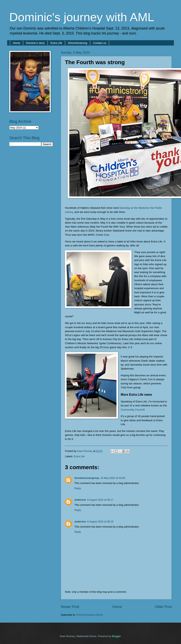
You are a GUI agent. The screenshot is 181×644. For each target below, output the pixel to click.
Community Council (132, 410)
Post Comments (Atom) (90, 615)
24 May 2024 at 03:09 (113, 478)
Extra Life (56, 43)
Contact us (100, 43)
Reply (78, 488)
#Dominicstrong (78, 43)
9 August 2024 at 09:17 (100, 500)
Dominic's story (35, 43)
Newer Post (70, 607)
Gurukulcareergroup (87, 478)
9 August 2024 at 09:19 (100, 522)
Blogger (116, 636)
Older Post (163, 607)
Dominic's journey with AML (82, 17)
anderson (80, 500)
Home (17, 43)
